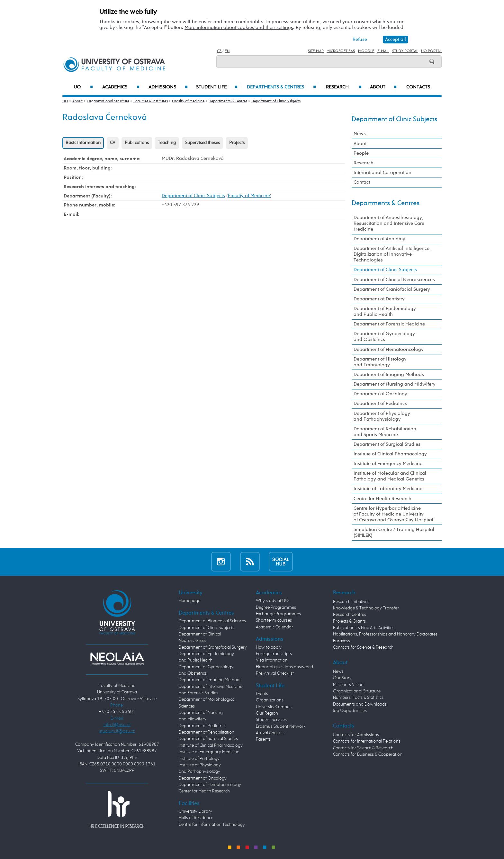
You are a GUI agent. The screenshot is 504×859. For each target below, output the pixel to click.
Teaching (167, 143)
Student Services (271, 720)
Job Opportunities (350, 711)
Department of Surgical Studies (387, 444)
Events (262, 694)
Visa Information (272, 660)
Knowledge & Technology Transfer (366, 608)
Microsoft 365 (341, 51)
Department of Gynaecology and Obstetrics (384, 337)
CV (113, 143)
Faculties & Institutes (151, 101)
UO (83, 87)
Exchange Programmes (278, 614)
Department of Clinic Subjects (276, 101)
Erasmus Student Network (281, 726)
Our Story (342, 678)
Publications (137, 143)
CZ (219, 51)
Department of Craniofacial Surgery (392, 289)
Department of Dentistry (379, 299)
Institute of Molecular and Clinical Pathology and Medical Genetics (390, 476)
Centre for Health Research (382, 499)
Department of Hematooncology (389, 349)
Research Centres (350, 615)
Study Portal (405, 51)
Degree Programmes (276, 608)
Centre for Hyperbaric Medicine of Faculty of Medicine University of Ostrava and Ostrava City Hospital (393, 514)
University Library (195, 811)
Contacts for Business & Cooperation (368, 754)
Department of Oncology (380, 394)
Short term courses (274, 620)
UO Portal (431, 51)
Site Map (316, 51)
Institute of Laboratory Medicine (388, 489)
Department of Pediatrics (380, 403)
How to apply (269, 647)
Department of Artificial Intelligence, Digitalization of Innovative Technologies (392, 254)
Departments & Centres (281, 87)
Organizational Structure (108, 101)
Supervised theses (203, 143)
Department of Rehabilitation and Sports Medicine (385, 432)
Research (344, 87)
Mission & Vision (348, 685)
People (361, 153)
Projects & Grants (349, 621)
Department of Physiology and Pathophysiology (382, 416)
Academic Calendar (274, 627)
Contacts (418, 87)
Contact (362, 182)
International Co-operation (382, 173)
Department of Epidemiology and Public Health (385, 311)
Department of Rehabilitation (207, 732)
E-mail (383, 51)
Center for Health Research (204, 791)
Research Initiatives (351, 602)
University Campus (274, 707)
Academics (121, 87)
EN (227, 51)
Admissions (168, 87)
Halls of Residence (196, 818)
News (360, 134)
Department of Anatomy (379, 239)
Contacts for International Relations (367, 741)
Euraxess (342, 641)
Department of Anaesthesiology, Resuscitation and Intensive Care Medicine (389, 223)
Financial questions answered (284, 667)
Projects (237, 143)
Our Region (267, 713)
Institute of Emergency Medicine (388, 464)
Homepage (189, 601)
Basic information (83, 143)
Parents (263, 739)
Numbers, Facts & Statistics (358, 698)
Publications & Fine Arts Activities (364, 628)
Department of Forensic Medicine (389, 324)
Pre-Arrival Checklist (275, 673)
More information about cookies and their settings (239, 27)
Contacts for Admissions (356, 735)
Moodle (366, 51)
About (383, 87)
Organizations (270, 700)
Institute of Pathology (199, 759)
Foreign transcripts (274, 654)
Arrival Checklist (271, 733)
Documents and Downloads (360, 704)
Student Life (217, 87)
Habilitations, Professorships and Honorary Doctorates (385, 634)
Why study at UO (272, 601)
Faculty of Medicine (188, 101)
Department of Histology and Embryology (380, 362)
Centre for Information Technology (212, 825)
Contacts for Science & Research (363, 647)
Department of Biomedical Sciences (212, 621)
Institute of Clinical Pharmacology (390, 454)
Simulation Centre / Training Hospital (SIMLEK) (394, 532)
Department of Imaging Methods (389, 375)
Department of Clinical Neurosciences (394, 280)
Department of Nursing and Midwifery (395, 384)
